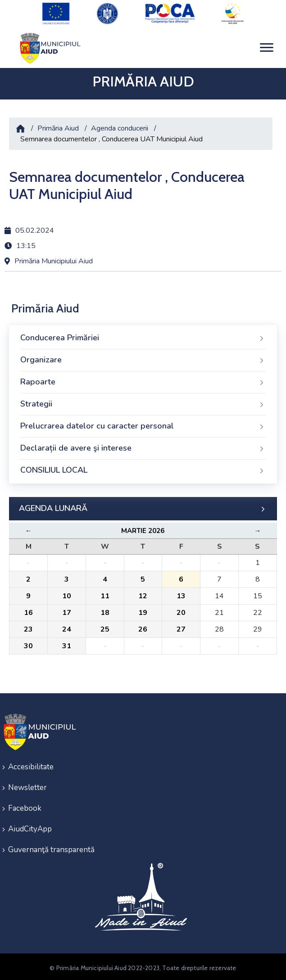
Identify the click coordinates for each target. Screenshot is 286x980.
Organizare (143, 358)
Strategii (143, 402)
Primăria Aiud (58, 126)
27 (181, 627)
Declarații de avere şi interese (143, 446)
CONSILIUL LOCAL (143, 468)
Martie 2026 (143, 528)
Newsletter (27, 785)
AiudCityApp (30, 827)
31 (67, 644)
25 (105, 627)
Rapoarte (143, 380)
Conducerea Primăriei (143, 336)
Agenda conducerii (120, 126)
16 (28, 610)
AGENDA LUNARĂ (143, 506)
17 (67, 610)
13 (181, 594)
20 (181, 610)
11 (105, 594)
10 (67, 594)
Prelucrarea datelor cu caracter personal (143, 424)
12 (143, 594)
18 (105, 610)
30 (28, 644)
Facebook (25, 806)
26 (143, 627)
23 (28, 627)
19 (143, 610)
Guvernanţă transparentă (51, 847)
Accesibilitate (31, 765)
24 (67, 627)
